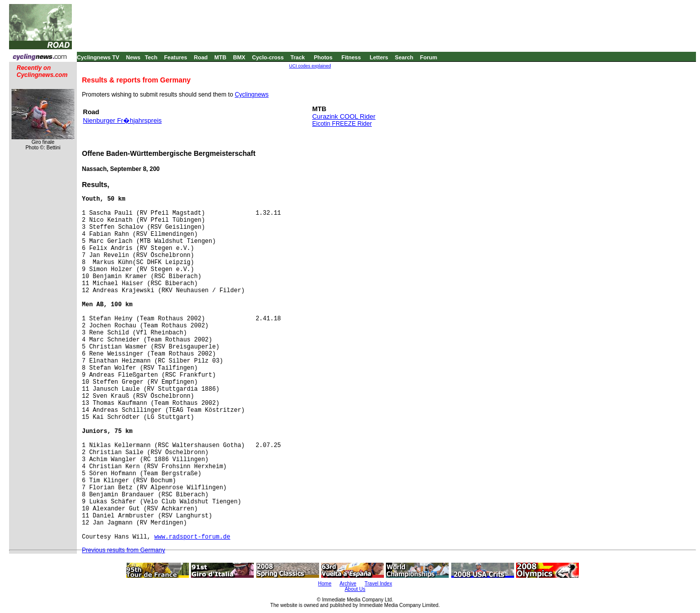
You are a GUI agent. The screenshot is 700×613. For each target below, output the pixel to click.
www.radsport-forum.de (192, 537)
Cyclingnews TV (98, 57)
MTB (221, 57)
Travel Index (379, 584)
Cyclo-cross (268, 57)
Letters (379, 57)
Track (298, 57)
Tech (151, 57)
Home (325, 584)
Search (404, 57)
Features (176, 57)
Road (201, 57)
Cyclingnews (252, 95)
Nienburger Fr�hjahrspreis (122, 120)
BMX (239, 57)
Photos (323, 57)
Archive (348, 584)
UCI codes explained (310, 66)
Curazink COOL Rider (344, 116)
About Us (355, 589)
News (133, 57)
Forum (429, 57)
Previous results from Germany (123, 550)
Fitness (351, 57)
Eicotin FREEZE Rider (342, 124)
